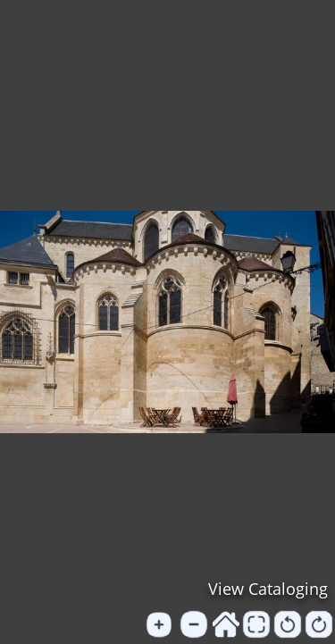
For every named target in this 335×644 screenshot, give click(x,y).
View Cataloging (268, 589)
